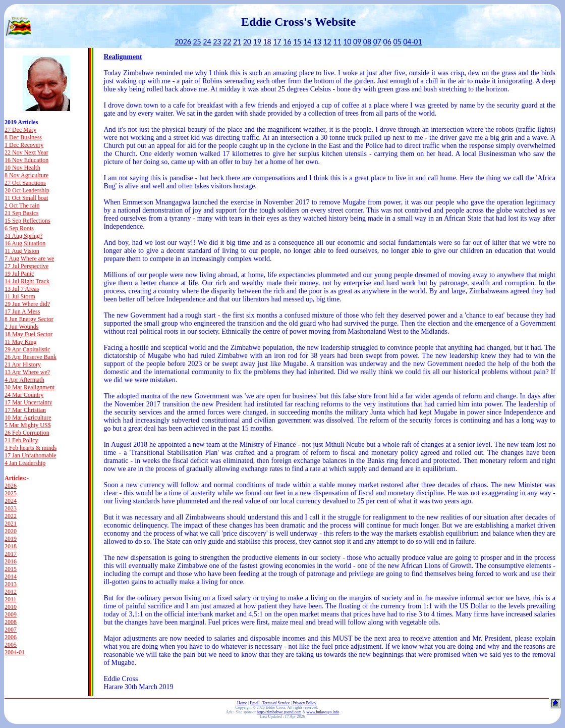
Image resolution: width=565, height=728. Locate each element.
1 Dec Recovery (24, 145)
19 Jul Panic (19, 274)
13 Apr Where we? (27, 372)
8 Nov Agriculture (26, 175)
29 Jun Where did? (27, 304)
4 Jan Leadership (25, 463)
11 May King (21, 342)
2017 (11, 554)
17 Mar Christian (25, 410)
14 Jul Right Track (27, 281)
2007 (11, 630)
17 (277, 42)
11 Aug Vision (22, 251)
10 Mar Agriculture (28, 418)
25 (197, 42)
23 (217, 42)
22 (227, 42)
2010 (11, 607)
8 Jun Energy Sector (29, 319)
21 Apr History (23, 365)
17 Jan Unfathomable (31, 455)
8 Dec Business (23, 137)
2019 (11, 539)
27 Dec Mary (20, 130)
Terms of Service (276, 703)
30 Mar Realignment (30, 387)
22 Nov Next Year (26, 152)
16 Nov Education (26, 160)
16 (287, 42)
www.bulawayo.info (323, 712)
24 (207, 42)
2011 (11, 599)
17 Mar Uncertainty (29, 402)
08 (367, 42)
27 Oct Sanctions (25, 183)
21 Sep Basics (21, 213)
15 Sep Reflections (27, 221)
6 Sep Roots (19, 228)
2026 (183, 42)
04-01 (412, 42)
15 (297, 42)
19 (257, 42)
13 (317, 42)
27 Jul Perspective (26, 266)
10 (347, 42)
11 (337, 42)
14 (307, 42)
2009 (11, 614)
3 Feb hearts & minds (31, 448)
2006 (11, 637)
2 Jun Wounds (22, 327)
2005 (11, 645)
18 (267, 42)
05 (397, 42)
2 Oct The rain (22, 205)
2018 (11, 546)
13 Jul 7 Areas (22, 289)
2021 (11, 524)
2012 (11, 592)
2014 (11, 577)
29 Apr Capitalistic (27, 349)
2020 (11, 531)
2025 (11, 493)
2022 (11, 516)
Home (242, 703)
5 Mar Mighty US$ (28, 425)
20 (247, 42)
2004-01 (15, 652)
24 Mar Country (24, 395)
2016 (11, 561)
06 (387, 42)
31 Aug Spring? (23, 236)
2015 (11, 569)
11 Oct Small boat (26, 198)
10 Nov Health (22, 168)
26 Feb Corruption (27, 433)
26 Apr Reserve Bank (31, 357)
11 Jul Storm (20, 296)
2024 (11, 501)
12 (327, 42)
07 (377, 42)
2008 (11, 622)
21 (237, 42)
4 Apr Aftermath (24, 380)
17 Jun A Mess (22, 311)
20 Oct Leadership (27, 190)
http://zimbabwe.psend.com (279, 712)
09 (357, 42)
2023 (11, 508)
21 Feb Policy (21, 440)
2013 (11, 584)
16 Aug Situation (25, 243)
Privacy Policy (304, 703)
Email (255, 703)
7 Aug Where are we (29, 258)
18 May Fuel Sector (29, 334)
